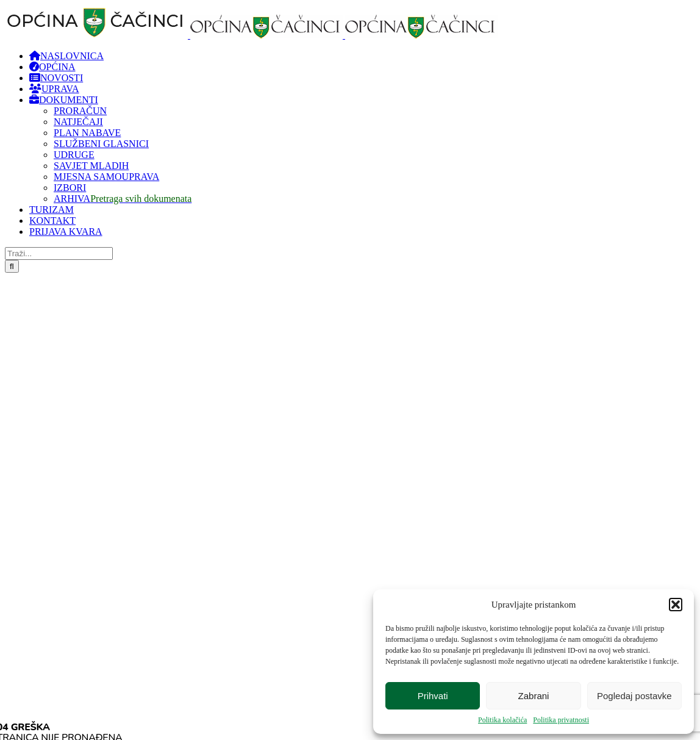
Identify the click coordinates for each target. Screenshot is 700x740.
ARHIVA (123, 199)
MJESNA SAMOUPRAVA (106, 177)
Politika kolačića (502, 720)
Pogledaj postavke (634, 696)
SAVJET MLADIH (91, 166)
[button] (676, 605)
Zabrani (534, 696)
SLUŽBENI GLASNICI (101, 144)
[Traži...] (59, 253)
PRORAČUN (80, 111)
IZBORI (70, 188)
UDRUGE (74, 155)
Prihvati (433, 696)
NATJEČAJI (78, 122)
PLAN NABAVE (87, 133)
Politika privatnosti (561, 720)
